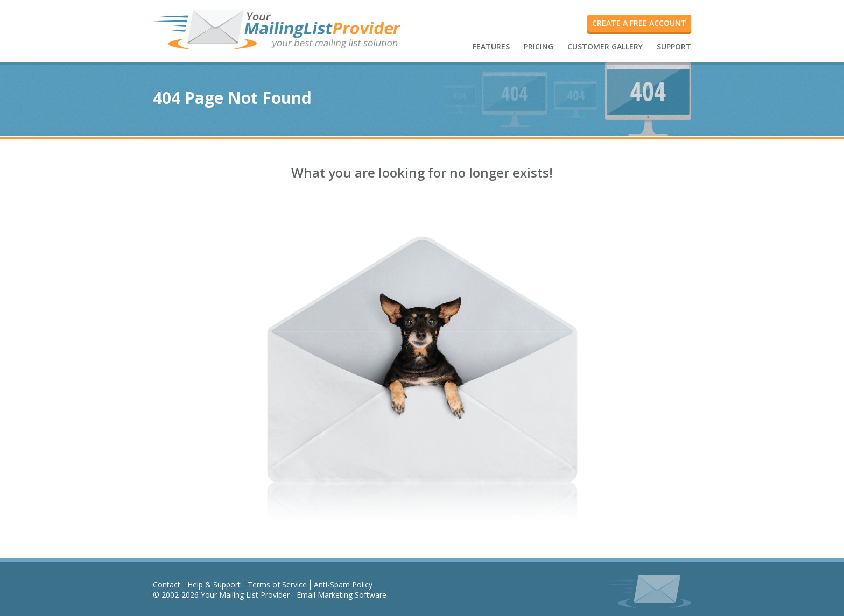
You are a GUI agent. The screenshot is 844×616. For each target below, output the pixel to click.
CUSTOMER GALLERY (605, 47)
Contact (167, 585)
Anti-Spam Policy (343, 585)
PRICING (539, 47)
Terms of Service (277, 585)
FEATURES (491, 47)
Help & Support (214, 585)
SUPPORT (674, 47)
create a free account (639, 23)
